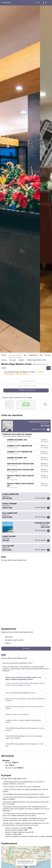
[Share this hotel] (49, 368)
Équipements (33, 355)
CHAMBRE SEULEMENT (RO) (17, 440)
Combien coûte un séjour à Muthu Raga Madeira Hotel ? (26, 722)
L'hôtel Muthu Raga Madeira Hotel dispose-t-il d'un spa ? (26, 745)
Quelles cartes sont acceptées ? (26, 715)
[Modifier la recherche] (26, 390)
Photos (4, 355)
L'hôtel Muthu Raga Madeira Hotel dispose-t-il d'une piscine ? (26, 729)
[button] (2, 179)
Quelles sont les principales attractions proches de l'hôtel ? (26, 708)
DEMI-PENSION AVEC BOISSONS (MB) (20, 464)
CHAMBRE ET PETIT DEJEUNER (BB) (20, 446)
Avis (25, 355)
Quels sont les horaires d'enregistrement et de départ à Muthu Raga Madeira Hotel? (26, 679)
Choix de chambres (15, 355)
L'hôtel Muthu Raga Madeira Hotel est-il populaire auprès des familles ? (26, 737)
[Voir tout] (26, 649)
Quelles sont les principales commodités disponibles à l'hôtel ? (26, 700)
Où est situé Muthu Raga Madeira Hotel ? (26, 693)
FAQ (41, 355)
